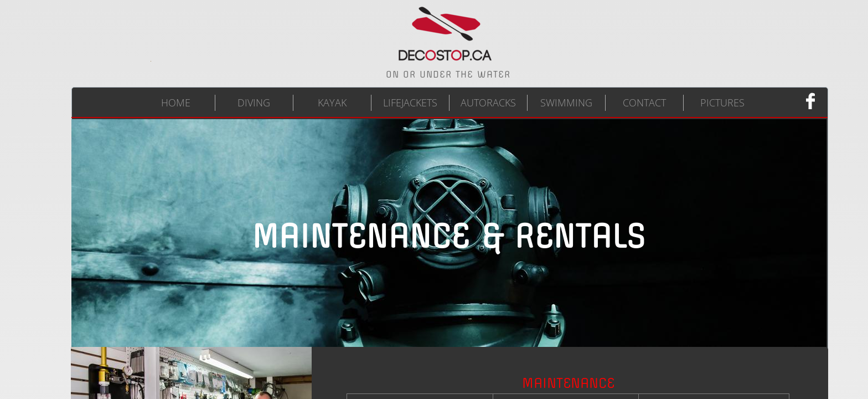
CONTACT (644, 103)
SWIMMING (566, 103)
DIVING (254, 103)
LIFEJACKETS (410, 103)
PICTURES (722, 103)
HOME (176, 103)
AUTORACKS (488, 103)
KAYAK (332, 103)
